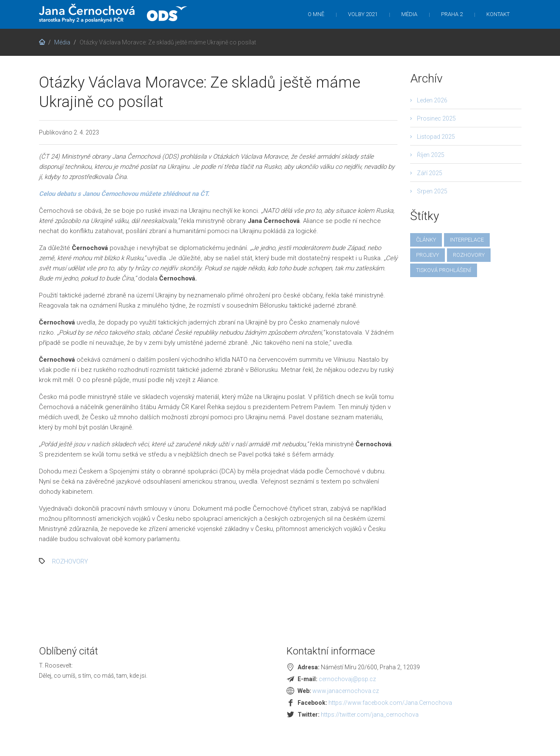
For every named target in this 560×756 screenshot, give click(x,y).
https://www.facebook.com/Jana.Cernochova (390, 703)
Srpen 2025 (432, 191)
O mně (316, 14)
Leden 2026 (432, 100)
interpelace (467, 240)
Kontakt (498, 14)
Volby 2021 (363, 14)
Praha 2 (452, 14)
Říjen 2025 (431, 155)
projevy (428, 255)
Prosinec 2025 (436, 118)
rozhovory (70, 561)
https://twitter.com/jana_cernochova (370, 715)
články (426, 240)
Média (409, 14)
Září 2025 (430, 173)
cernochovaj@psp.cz (347, 679)
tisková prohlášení (444, 270)
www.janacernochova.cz (346, 691)
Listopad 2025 (436, 137)
